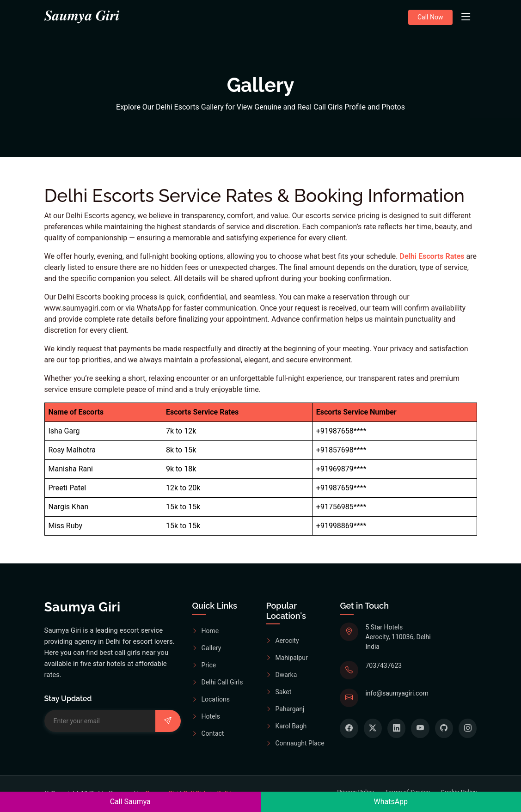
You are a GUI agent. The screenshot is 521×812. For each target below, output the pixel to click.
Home (205, 631)
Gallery (206, 648)
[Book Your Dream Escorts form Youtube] (420, 728)
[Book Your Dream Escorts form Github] (444, 728)
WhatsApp (391, 802)
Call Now (430, 17)
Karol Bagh (286, 727)
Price (204, 665)
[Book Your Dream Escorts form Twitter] (373, 728)
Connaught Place (295, 744)
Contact (208, 733)
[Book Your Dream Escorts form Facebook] (349, 728)
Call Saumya (130, 802)
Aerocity (282, 641)
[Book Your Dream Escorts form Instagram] (468, 728)
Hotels (206, 716)
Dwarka (281, 675)
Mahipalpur (287, 658)
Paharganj (285, 709)
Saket (279, 692)
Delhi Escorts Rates (432, 256)
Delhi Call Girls (217, 682)
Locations (211, 699)
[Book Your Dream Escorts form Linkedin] (396, 728)
